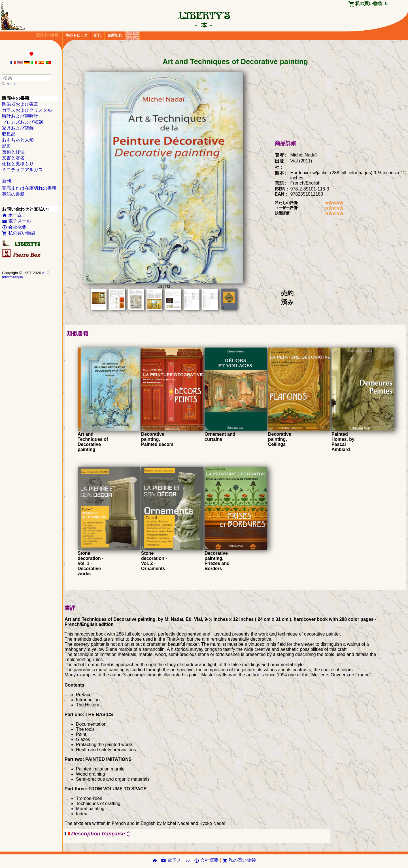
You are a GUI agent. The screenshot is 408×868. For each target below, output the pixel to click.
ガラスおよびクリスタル (27, 110)
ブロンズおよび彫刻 (22, 122)
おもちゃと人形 (18, 140)
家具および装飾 (18, 128)
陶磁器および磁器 (20, 104)
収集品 (9, 134)
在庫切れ (115, 35)
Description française (98, 834)
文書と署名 (13, 158)
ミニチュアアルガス (22, 170)
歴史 (7, 146)
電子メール (16, 221)
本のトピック (76, 35)
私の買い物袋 (19, 233)
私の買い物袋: (371, 4)
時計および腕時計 (20, 116)
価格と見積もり (18, 164)
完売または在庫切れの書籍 (29, 188)
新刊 (97, 35)
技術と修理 (13, 152)
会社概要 (14, 227)
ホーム (12, 215)
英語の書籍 (13, 194)
